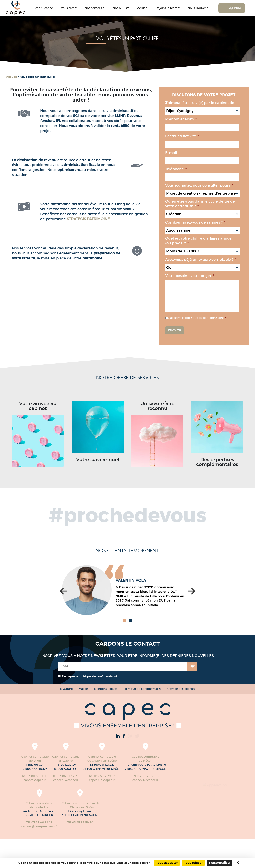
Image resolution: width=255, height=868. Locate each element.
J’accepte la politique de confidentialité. (205, 318)
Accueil (11, 77)
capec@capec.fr (35, 780)
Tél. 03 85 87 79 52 (102, 776)
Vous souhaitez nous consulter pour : (207, 185)
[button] (63, 632)
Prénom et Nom (189, 119)
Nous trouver (197, 8)
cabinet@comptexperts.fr (85, 826)
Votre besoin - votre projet (198, 276)
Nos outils (120, 8)
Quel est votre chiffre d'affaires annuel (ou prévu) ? (207, 241)
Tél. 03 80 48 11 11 (35, 776)
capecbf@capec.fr (66, 780)
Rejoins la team (167, 8)
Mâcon (83, 689)
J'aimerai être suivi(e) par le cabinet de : (210, 103)
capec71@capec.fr (102, 780)
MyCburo (235, 8)
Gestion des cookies (181, 689)
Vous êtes (68, 8)
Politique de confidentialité (142, 689)
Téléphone (184, 169)
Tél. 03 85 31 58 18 (42, 822)
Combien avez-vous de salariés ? (204, 222)
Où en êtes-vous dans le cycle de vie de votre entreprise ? (208, 204)
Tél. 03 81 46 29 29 (85, 822)
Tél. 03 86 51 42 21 (66, 776)
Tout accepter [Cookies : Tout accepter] (167, 863)
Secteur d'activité (190, 136)
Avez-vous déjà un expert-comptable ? (209, 260)
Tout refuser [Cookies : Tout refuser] (193, 863)
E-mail (181, 153)
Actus (141, 8)
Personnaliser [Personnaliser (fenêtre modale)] (220, 863)
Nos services (93, 8)
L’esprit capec (43, 8)
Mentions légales (106, 689)
